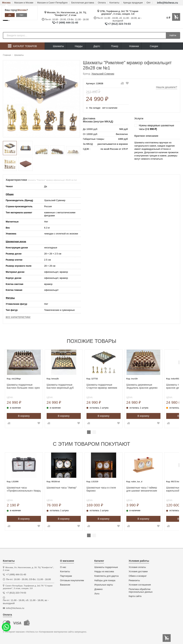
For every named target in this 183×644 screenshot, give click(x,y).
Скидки (151, 47)
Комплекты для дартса (106, 576)
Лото (97, 594)
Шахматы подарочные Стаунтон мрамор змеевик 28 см (110, 386)
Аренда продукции (133, 3)
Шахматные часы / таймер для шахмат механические (150, 489)
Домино (98, 589)
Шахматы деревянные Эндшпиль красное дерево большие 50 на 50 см (150, 386)
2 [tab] (94, 432)
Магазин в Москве (24, 3)
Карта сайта (135, 596)
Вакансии (65, 585)
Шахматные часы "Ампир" (70, 488)
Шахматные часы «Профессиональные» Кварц (32, 489)
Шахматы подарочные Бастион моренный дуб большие (68, 386)
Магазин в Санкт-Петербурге (52, 3)
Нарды (76, 46)
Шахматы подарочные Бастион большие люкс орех (31, 386)
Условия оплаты (137, 567)
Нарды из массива (104, 572)
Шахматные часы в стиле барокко (109, 489)
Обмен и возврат (138, 576)
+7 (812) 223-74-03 (119, 24)
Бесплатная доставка (83, 3)
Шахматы (56, 46)
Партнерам (66, 576)
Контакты (114, 3)
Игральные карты (104, 585)
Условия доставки (138, 572)
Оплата (102, 3)
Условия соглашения (140, 585)
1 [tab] (89, 432)
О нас (63, 567)
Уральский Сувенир (103, 74)
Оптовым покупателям (72, 580)
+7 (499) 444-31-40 (67, 22)
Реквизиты (134, 580)
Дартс (94, 46)
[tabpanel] (32, 389)
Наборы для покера (105, 580)
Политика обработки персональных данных (141, 591)
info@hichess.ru (167, 3)
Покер (112, 46)
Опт (149, 3)
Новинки (131, 46)
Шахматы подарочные (106, 567)
